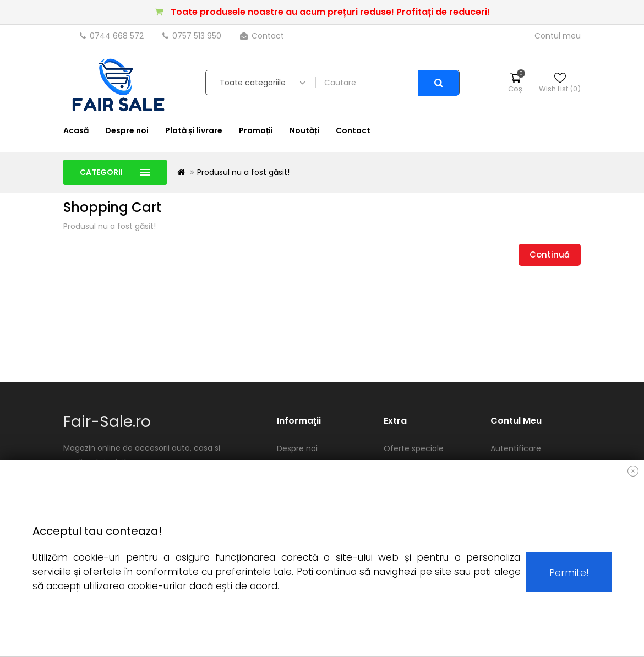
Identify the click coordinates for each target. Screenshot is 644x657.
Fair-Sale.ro (107, 422)
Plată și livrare (194, 130)
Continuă (550, 254)
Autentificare (516, 448)
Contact (262, 36)
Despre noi (127, 130)
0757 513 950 (193, 36)
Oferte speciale (414, 448)
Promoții (256, 130)
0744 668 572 (113, 36)
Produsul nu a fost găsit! (243, 172)
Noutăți (304, 130)
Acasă (76, 130)
